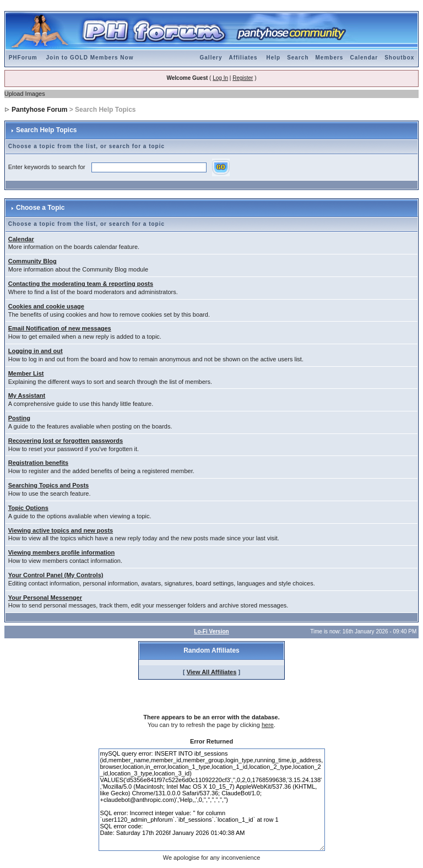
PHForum (23, 58)
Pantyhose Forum (39, 110)
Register (243, 78)
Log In (220, 78)
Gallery (211, 58)
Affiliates (243, 58)
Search (298, 58)
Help (273, 58)
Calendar (364, 58)
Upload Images (25, 94)
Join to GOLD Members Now (90, 58)
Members (330, 58)
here (268, 725)
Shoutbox (399, 58)
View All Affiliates (212, 672)
